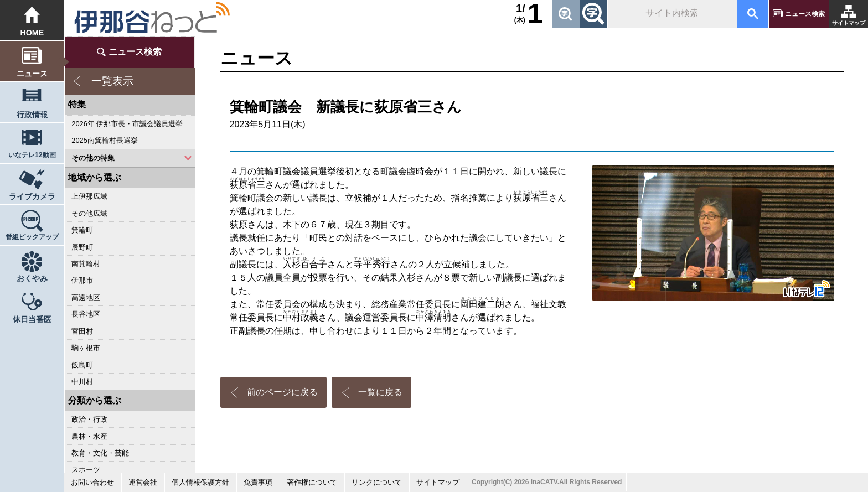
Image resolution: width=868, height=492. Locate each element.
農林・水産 (89, 436)
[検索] (672, 14)
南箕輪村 (86, 264)
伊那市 (82, 280)
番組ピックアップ (32, 237)
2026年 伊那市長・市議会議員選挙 (127, 124)
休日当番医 (32, 319)
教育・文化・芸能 (100, 453)
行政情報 (32, 115)
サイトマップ (849, 23)
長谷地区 (86, 314)
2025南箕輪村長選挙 (104, 140)
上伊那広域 (89, 196)
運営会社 (143, 482)
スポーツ (86, 470)
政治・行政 (89, 419)
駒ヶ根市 (86, 348)
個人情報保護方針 (200, 482)
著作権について (312, 482)
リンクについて (377, 482)
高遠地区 (86, 297)
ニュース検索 (805, 14)
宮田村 (82, 331)
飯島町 (82, 365)
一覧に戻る (380, 392)
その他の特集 (93, 158)
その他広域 (89, 213)
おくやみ (32, 278)
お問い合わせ (92, 482)
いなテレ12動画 (32, 155)
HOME (32, 33)
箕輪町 (82, 230)
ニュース (32, 74)
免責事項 (258, 482)
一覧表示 (112, 81)
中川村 (82, 382)
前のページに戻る (282, 392)
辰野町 (82, 247)
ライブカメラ (32, 196)
